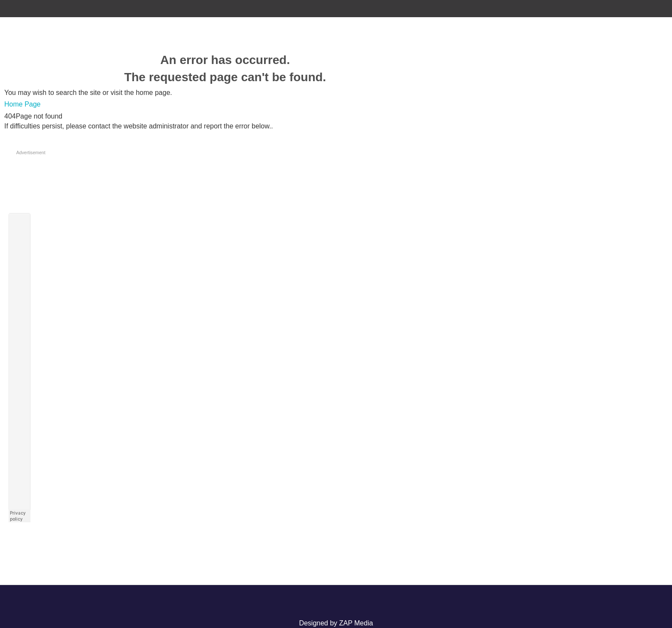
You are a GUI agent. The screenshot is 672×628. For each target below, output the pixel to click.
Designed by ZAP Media (336, 623)
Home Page (23, 104)
